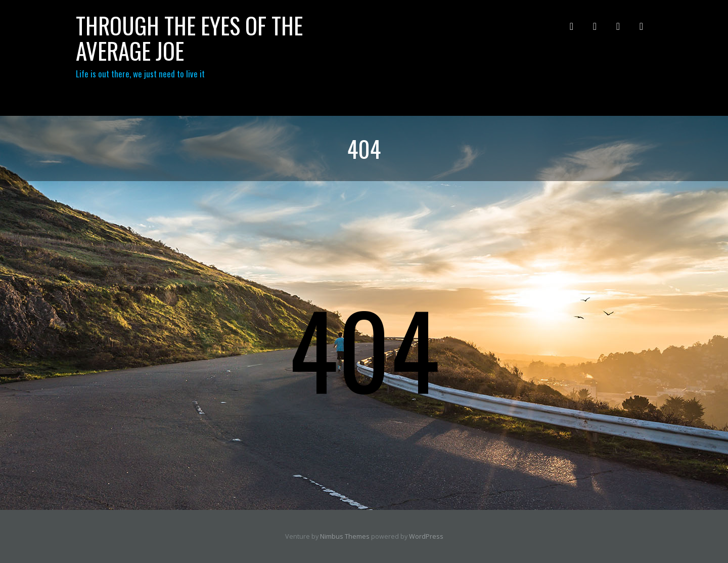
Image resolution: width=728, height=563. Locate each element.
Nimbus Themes (345, 536)
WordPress (426, 536)
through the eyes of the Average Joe (189, 38)
